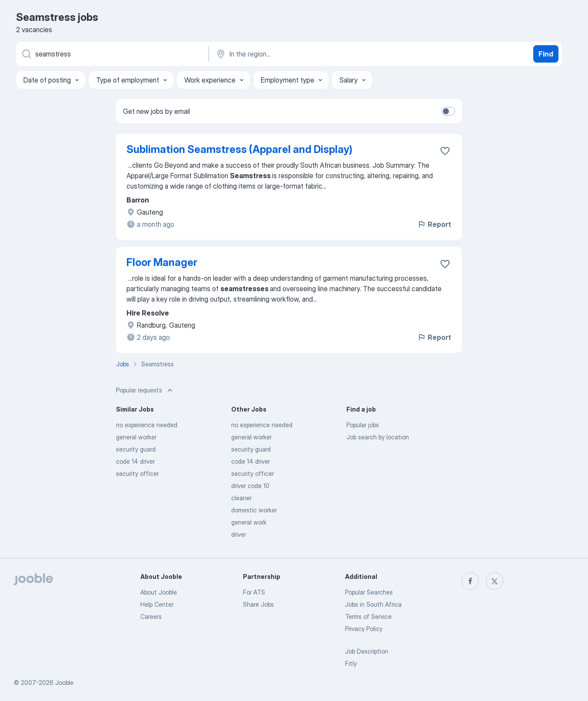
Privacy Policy (364, 629)
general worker (136, 437)
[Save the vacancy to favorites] (445, 151)
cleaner (241, 498)
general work (249, 522)
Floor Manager (162, 262)
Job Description (367, 651)
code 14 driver (135, 461)
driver (239, 534)
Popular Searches (369, 592)
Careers (151, 616)
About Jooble (159, 592)
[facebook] (470, 581)
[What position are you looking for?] (112, 54)
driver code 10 (250, 486)
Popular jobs (363, 425)
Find (546, 54)
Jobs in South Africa (373, 604)
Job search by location (378, 437)
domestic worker (254, 510)
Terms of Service (368, 616)
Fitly (351, 663)
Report (434, 224)
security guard (136, 449)
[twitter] (495, 581)
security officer (137, 473)
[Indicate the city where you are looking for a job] (306, 54)
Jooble (64, 683)
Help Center (157, 604)
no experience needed (147, 425)
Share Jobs (258, 604)
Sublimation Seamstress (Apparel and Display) (239, 149)
